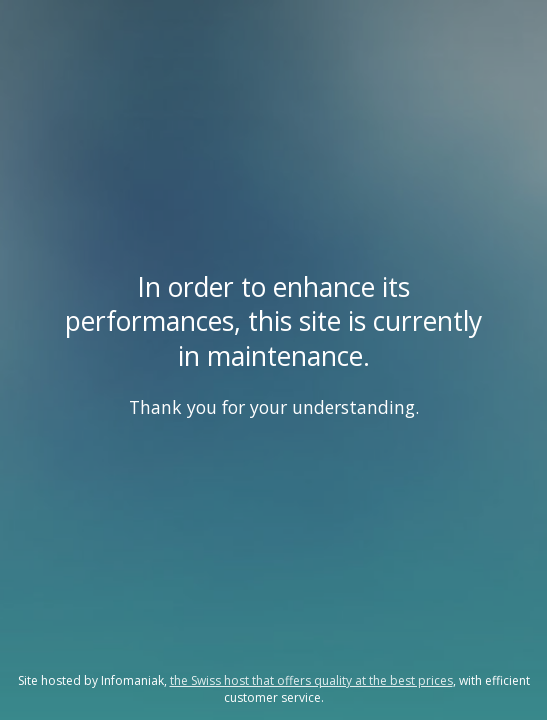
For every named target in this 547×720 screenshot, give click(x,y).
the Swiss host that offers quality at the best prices (311, 680)
